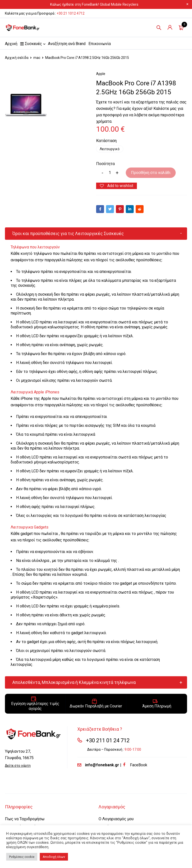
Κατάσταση (106, 141)
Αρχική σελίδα (17, 58)
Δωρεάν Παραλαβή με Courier (96, 706)
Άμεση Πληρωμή (157, 706)
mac (37, 58)
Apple (101, 74)
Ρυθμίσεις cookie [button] (22, 857)
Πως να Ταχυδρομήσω (25, 819)
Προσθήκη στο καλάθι (150, 173)
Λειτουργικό (110, 149)
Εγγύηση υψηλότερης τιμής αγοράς (35, 706)
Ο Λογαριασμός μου (116, 819)
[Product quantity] (110, 173)
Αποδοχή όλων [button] (54, 857)
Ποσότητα (105, 164)
